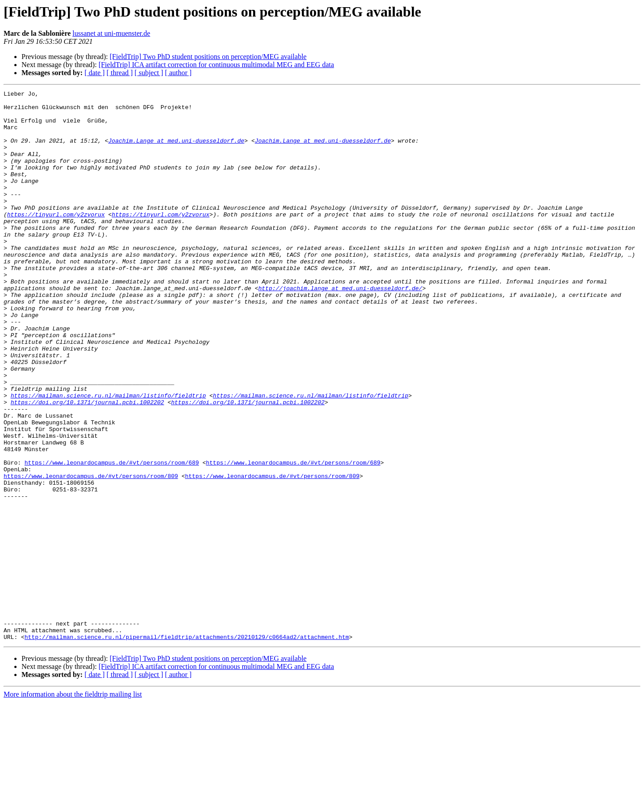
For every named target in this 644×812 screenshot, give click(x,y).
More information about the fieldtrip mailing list (73, 804)
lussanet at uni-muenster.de (111, 33)
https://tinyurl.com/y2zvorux (56, 240)
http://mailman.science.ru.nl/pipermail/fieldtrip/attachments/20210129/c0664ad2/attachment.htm (187, 747)
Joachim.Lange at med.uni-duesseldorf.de (176, 151)
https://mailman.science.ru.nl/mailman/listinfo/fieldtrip (108, 457)
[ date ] (95, 73)
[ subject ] (149, 73)
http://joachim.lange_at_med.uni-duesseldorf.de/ (340, 328)
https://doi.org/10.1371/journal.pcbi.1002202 (87, 465)
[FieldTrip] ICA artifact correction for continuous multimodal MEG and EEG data (216, 65)
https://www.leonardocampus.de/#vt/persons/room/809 (91, 554)
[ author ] (178, 73)
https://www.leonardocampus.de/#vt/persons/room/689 (112, 537)
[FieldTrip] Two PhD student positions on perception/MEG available (208, 57)
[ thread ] (120, 73)
